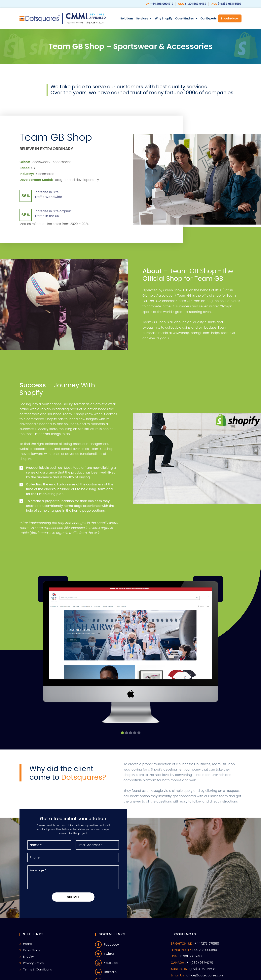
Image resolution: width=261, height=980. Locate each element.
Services (144, 18)
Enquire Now (230, 18)
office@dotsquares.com (205, 975)
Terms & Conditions (37, 969)
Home (27, 944)
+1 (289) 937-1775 (200, 963)
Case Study (32, 950)
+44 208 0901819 (162, 4)
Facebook (107, 945)
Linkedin (106, 972)
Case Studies (186, 18)
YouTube (106, 963)
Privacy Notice (33, 963)
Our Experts (209, 18)
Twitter (105, 954)
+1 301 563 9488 (195, 4)
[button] (122, 733)
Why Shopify (164, 18)
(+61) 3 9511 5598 (230, 4)
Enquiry (28, 956)
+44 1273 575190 (207, 944)
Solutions (127, 18)
